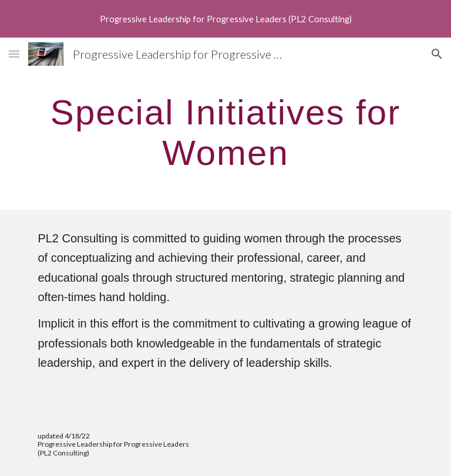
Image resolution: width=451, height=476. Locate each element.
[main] (225, 132)
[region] (225, 19)
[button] (14, 54)
